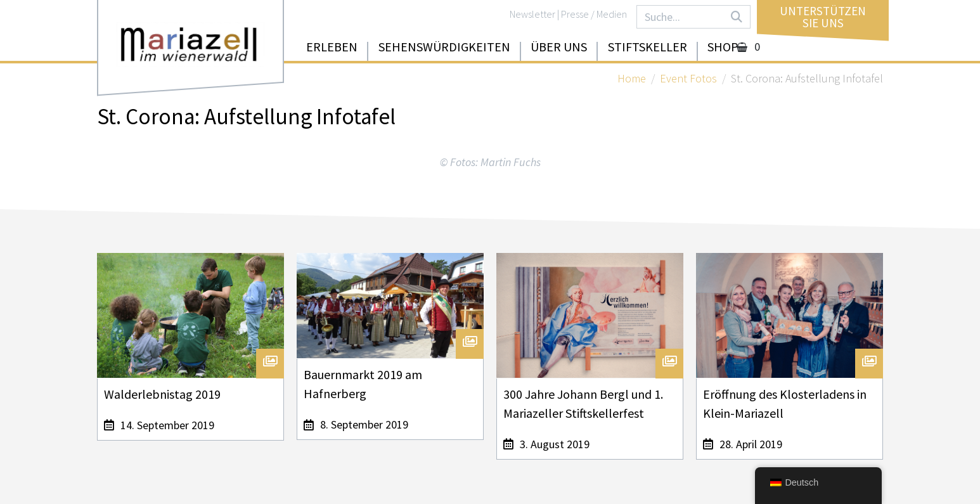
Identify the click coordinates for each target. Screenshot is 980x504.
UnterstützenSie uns (823, 17)
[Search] (737, 17)
